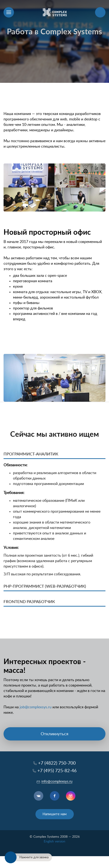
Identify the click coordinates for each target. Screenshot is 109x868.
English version (54, 842)
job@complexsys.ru (36, 707)
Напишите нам (55, 814)
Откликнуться (54, 734)
